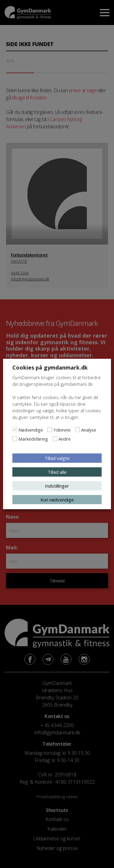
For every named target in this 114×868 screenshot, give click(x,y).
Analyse (89, 430)
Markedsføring (33, 439)
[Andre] (55, 439)
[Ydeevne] (50, 430)
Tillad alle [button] (57, 472)
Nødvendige (31, 430)
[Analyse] (78, 430)
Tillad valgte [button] (57, 458)
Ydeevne (62, 430)
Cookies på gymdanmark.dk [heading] (50, 367)
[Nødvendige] (15, 430)
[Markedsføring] (15, 439)
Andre (65, 439)
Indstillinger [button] (57, 486)
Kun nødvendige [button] (57, 500)
